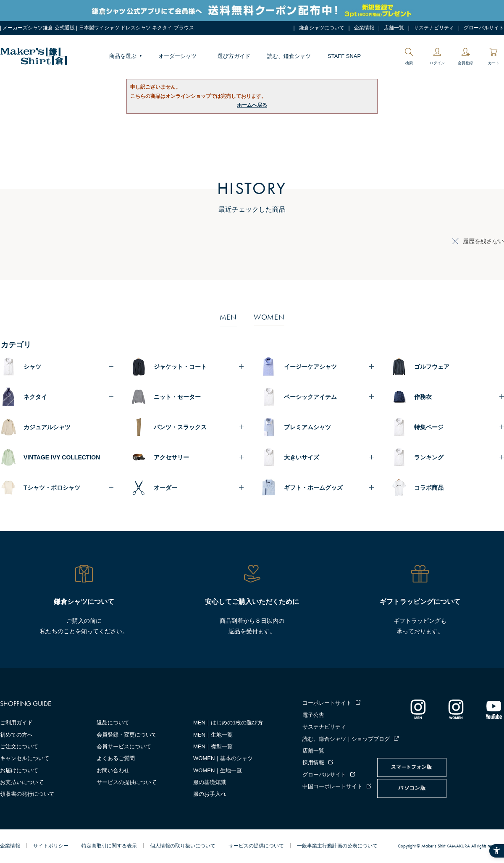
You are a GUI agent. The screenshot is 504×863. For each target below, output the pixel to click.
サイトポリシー (51, 846)
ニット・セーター (177, 397)
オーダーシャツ (177, 56)
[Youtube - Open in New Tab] (493, 709)
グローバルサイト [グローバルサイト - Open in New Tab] (484, 28)
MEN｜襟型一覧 (213, 746)
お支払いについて (22, 782)
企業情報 (364, 28)
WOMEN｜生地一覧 (218, 770)
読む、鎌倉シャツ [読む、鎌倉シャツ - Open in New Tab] (289, 56)
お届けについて (19, 770)
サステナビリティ (434, 28)
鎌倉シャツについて (322, 28)
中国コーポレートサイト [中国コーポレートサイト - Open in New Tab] (332, 786)
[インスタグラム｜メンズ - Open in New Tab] (418, 709)
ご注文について (19, 746)
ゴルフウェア (432, 367)
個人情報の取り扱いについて (183, 846)
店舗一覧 (394, 28)
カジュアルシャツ (47, 427)
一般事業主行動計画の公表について (337, 846)
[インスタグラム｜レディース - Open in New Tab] (456, 709)
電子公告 (313, 715)
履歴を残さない (483, 241)
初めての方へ (16, 735)
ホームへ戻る (252, 105)
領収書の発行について (27, 794)
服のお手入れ (210, 794)
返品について (113, 723)
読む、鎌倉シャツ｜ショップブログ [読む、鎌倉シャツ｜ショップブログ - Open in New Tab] (346, 739)
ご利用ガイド (16, 723)
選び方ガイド (234, 56)
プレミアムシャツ (307, 427)
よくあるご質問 (116, 758)
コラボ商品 (429, 488)
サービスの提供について (127, 782)
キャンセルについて (25, 758)
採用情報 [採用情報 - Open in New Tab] (313, 762)
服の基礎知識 (210, 782)
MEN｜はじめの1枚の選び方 (228, 723)
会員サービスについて (124, 746)
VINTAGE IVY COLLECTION (62, 457)
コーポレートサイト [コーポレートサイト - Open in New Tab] (327, 703)
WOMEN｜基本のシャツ (223, 758)
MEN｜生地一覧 (213, 735)
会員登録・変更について (127, 735)
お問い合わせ (113, 770)
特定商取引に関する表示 (109, 846)
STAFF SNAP (344, 56)
